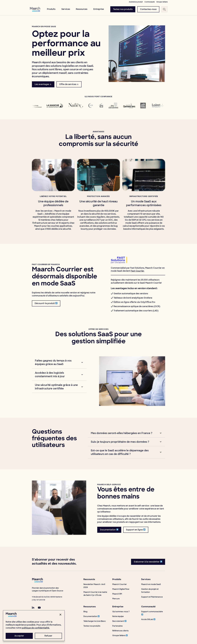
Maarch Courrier (120, 584)
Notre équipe (118, 616)
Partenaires (117, 626)
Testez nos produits (92, 626)
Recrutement (119, 621)
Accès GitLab (148, 619)
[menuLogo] (35, 9)
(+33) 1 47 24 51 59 (38, 600)
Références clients (120, 631)
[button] (57, 362)
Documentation (91, 616)
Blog (85, 612)
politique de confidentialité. (36, 628)
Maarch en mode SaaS (151, 584)
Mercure (116, 599)
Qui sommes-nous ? (121, 612)
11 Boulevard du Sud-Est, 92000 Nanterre (47, 597)
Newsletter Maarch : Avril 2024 (94, 586)
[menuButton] (123, 9)
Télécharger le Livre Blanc (95, 621)
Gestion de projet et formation (150, 591)
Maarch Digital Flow (121, 589)
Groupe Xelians (120, 635)
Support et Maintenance (152, 597)
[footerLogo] (37, 582)
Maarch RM (117, 594)
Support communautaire (152, 613)
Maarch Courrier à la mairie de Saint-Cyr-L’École (95, 594)
